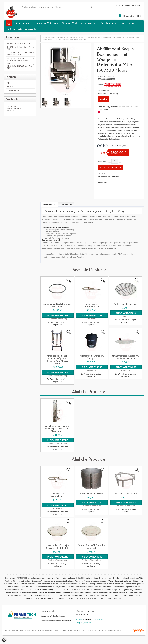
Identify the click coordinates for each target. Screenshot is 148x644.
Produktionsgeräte (75, 37)
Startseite (45, 37)
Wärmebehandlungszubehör (114, 37)
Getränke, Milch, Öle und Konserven (79, 23)
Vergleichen (102, 182)
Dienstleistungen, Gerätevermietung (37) (18, 59)
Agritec (11, 87)
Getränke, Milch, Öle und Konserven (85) (19, 54)
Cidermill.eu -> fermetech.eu (20, 108)
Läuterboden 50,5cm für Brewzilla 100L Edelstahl (57, 547)
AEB (9, 83)
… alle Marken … (15, 90)
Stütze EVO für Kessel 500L (126, 494)
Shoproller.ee (138, 630)
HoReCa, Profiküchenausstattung (22, 29)
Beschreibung (49, 204)
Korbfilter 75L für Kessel (91, 494)
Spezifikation (66, 204)
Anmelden (126, 5)
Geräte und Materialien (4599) (19, 48)
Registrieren (136, 5)
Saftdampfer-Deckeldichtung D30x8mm (57, 305)
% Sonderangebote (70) (18, 43)
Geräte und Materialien (47, 23)
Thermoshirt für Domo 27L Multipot (91, 357)
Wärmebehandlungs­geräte (93, 37)
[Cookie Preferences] (4, 640)
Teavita (103, 99)
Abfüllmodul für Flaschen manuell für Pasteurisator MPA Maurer (57, 429)
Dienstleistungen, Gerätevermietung (118, 23)
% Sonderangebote (22, 23)
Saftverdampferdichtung (126, 304)
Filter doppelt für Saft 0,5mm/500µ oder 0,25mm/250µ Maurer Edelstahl (57, 360)
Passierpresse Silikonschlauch (91, 305)
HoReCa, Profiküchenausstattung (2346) (20, 66)
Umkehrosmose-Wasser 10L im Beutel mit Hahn (126, 357)
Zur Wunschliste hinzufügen (108, 177)
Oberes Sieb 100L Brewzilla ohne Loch (91, 547)
